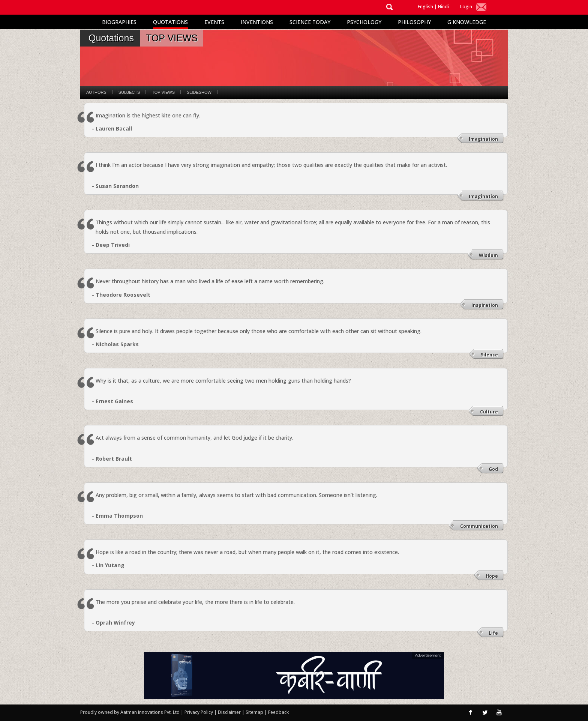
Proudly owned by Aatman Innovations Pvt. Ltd (130, 712)
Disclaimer (229, 712)
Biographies (119, 22)
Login (466, 7)
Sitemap (255, 712)
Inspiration (485, 305)
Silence (489, 355)
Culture (489, 412)
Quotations (170, 22)
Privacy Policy (199, 712)
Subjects (129, 92)
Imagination (483, 139)
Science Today (310, 22)
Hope (492, 576)
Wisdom (488, 255)
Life (493, 633)
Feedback (278, 712)
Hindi (443, 7)
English (425, 7)
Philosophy (414, 22)
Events (214, 22)
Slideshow (199, 92)
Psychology (364, 22)
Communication (479, 526)
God (493, 469)
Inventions (257, 22)
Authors (96, 92)
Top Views (163, 92)
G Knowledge (467, 22)
